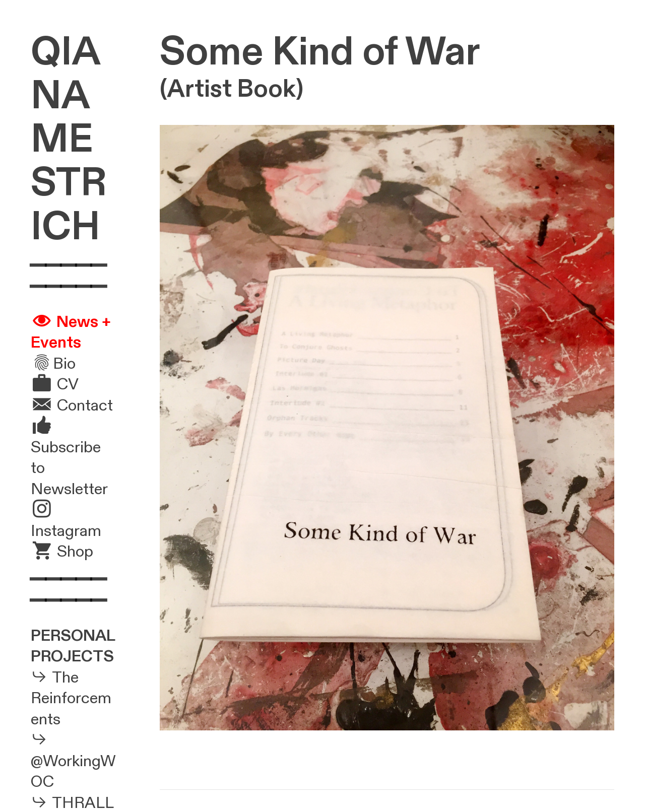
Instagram (66, 531)
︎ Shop (62, 552)
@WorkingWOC (73, 772)
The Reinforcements (71, 698)
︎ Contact (72, 405)
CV (68, 384)
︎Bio (53, 364)
